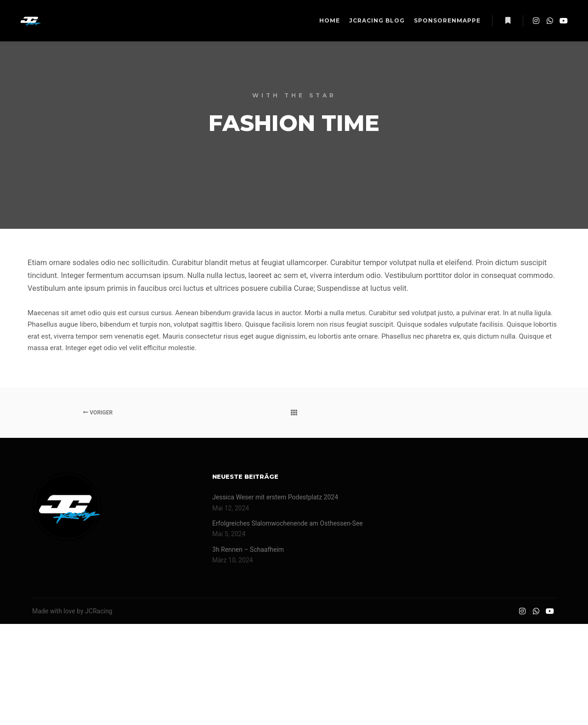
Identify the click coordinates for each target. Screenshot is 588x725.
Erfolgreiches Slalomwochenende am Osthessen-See (288, 523)
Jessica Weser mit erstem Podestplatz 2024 (275, 497)
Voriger (98, 413)
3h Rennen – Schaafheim (248, 549)
